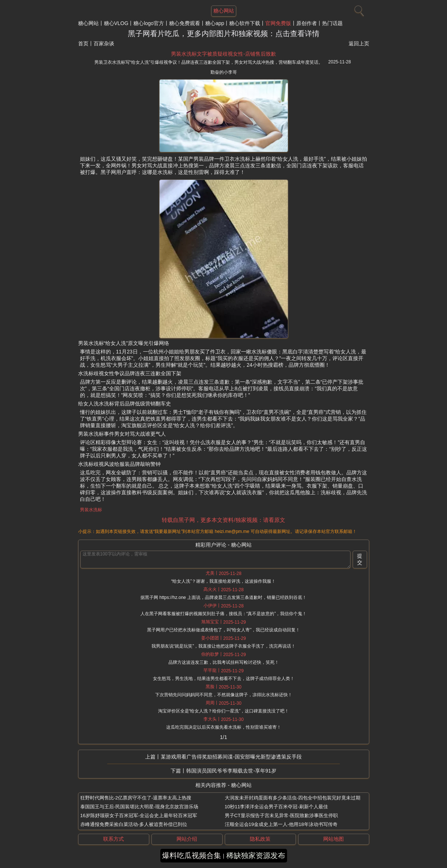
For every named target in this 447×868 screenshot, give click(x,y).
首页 (83, 43)
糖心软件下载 (245, 23)
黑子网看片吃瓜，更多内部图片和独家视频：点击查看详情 (224, 34)
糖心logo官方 (149, 23)
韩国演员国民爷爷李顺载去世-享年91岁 (231, 771)
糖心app (215, 23)
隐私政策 (260, 839)
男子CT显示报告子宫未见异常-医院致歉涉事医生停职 (282, 815)
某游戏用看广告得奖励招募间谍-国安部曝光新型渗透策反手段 (231, 757)
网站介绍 (187, 839)
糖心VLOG (116, 23)
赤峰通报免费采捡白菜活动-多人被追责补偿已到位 (134, 824)
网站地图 (333, 839)
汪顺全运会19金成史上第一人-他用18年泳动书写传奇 (281, 824)
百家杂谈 (104, 43)
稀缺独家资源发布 (256, 855)
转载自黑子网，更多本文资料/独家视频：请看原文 (223, 520)
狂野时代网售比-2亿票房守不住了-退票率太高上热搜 (136, 798)
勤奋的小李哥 (224, 72)
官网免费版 (278, 23)
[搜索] (358, 9)
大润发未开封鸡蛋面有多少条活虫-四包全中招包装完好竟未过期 (293, 798)
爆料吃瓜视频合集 (192, 855)
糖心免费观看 (185, 23)
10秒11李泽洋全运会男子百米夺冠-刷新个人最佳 (276, 807)
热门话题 (332, 23)
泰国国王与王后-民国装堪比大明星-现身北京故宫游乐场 (139, 807)
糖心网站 (88, 23)
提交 (360, 559)
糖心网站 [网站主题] (224, 11)
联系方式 (114, 839)
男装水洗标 (91, 510)
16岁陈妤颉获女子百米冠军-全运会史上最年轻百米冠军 (139, 815)
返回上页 (359, 43)
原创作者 (307, 23)
